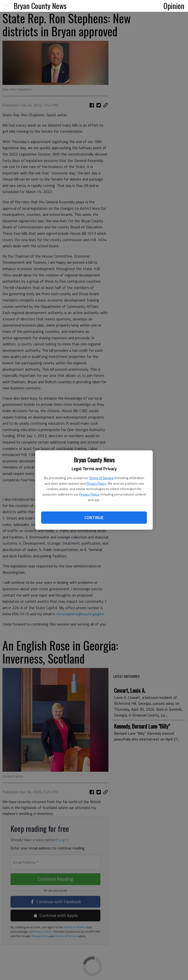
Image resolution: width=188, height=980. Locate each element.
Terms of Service (101, 478)
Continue (94, 518)
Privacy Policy (96, 483)
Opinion (174, 6)
